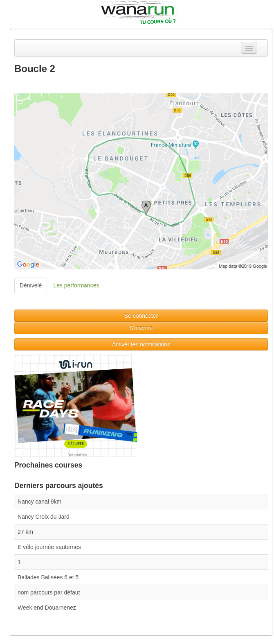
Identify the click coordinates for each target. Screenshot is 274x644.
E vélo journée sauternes (49, 547)
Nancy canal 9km (39, 502)
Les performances (76, 285)
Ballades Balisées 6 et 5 (48, 577)
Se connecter (141, 316)
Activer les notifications (141, 344)
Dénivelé (31, 285)
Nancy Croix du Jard (44, 517)
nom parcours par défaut (49, 592)
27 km (25, 532)
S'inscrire (141, 328)
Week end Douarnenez (47, 608)
